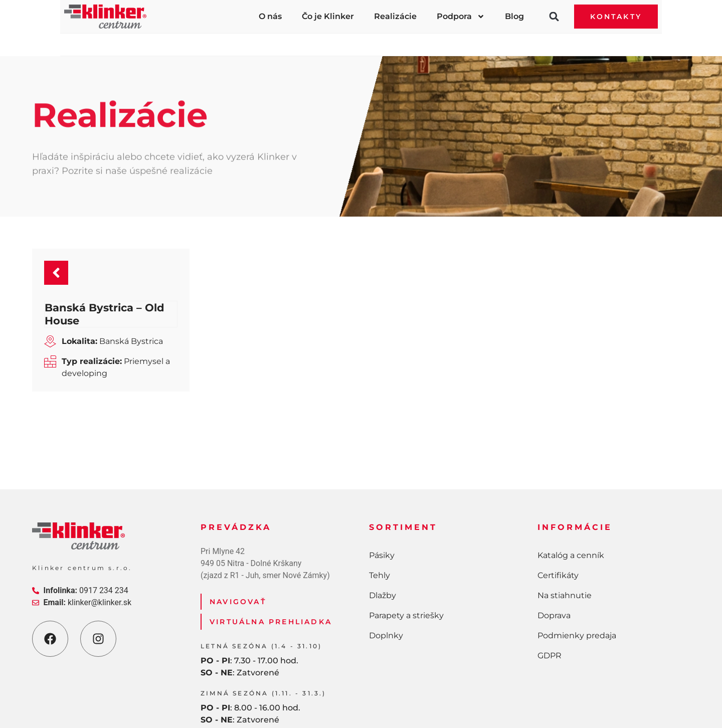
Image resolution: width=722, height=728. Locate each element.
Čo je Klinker (328, 16)
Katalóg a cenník (571, 490)
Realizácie (395, 16)
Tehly (244, 39)
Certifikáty (558, 510)
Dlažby (331, 39)
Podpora (461, 17)
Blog (514, 16)
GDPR (550, 590)
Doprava (554, 550)
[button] (554, 17)
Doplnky (559, 39)
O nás (270, 16)
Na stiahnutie (565, 530)
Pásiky (159, 39)
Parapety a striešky (444, 39)
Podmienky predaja (577, 570)
